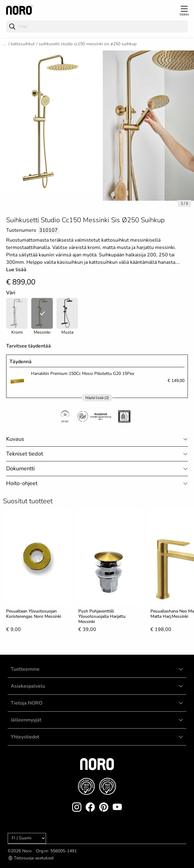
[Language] (27, 838)
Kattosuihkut (23, 44)
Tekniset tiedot (25, 454)
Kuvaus (15, 439)
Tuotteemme (25, 669)
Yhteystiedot (25, 737)
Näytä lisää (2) (97, 398)
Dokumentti (20, 468)
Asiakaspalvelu (28, 686)
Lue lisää (16, 270)
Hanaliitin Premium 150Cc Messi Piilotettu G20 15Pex (83, 374)
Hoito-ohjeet (22, 483)
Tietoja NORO (27, 703)
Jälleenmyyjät (26, 720)
